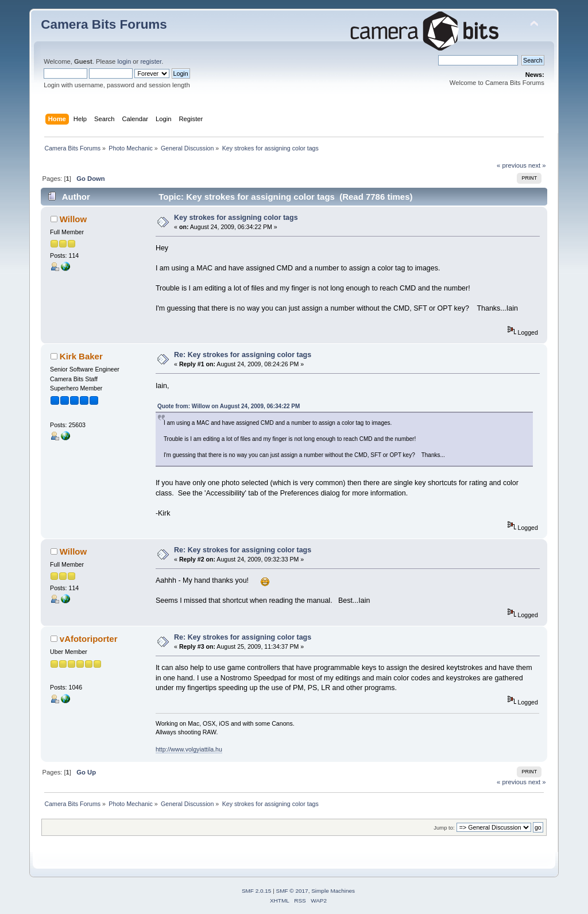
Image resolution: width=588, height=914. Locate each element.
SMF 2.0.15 (257, 891)
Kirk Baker (81, 356)
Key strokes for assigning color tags (236, 218)
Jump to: (444, 828)
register (151, 61)
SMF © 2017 (292, 891)
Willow (73, 219)
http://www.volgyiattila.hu (189, 749)
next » (537, 165)
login (124, 61)
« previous (512, 165)
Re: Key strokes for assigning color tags (243, 355)
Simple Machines (333, 891)
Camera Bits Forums (104, 24)
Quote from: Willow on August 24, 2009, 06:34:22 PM (229, 406)
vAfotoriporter (89, 639)
